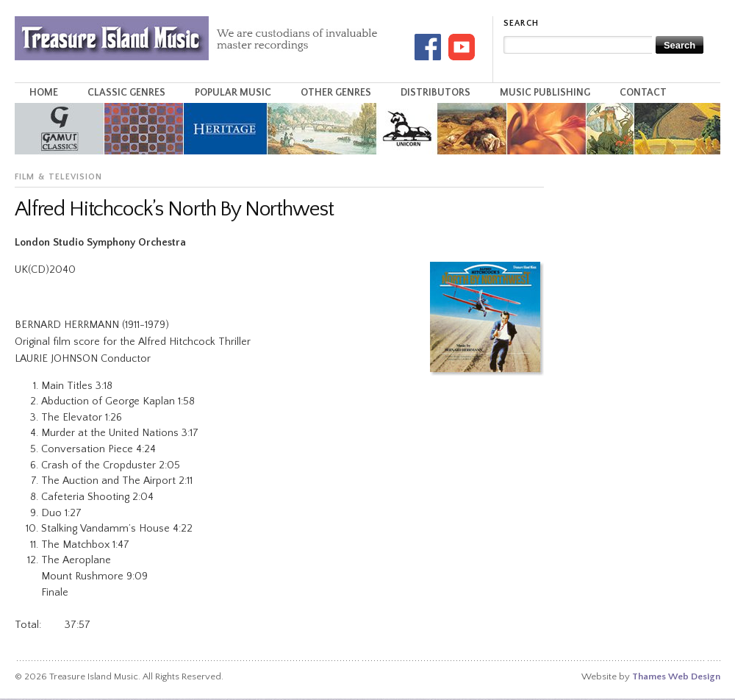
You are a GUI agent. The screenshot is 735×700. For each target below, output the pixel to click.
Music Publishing (545, 93)
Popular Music (233, 93)
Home (44, 93)
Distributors (435, 93)
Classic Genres (126, 93)
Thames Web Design (676, 676)
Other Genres (336, 93)
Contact (643, 93)
